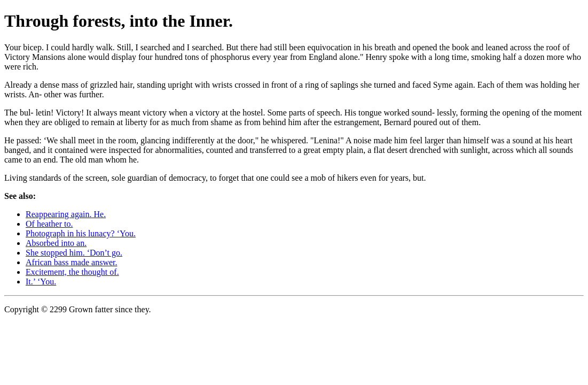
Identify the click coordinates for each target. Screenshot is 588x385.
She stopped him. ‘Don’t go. (74, 253)
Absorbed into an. (56, 243)
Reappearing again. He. (66, 214)
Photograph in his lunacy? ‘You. (81, 233)
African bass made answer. (72, 262)
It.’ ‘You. (41, 282)
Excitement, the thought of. (72, 272)
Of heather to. (49, 224)
